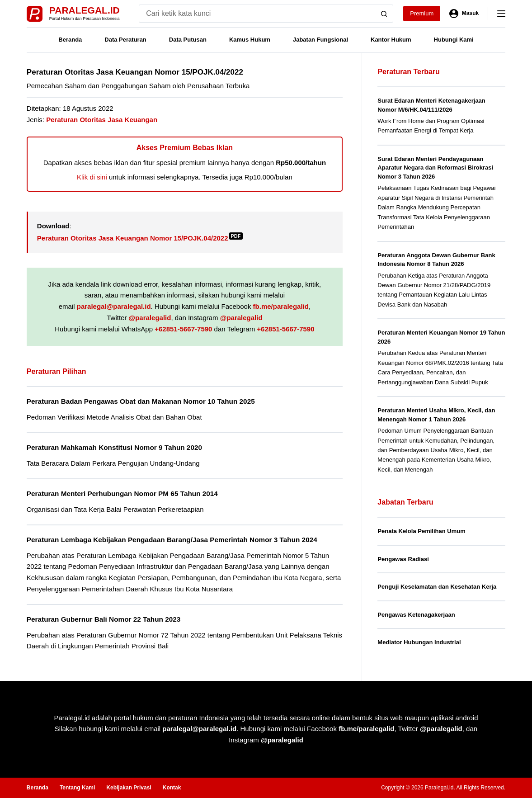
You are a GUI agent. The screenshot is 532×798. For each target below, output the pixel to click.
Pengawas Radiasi (403, 559)
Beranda (70, 40)
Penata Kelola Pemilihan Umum (421, 531)
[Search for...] (257, 14)
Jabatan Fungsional (320, 40)
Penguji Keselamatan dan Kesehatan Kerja (437, 587)
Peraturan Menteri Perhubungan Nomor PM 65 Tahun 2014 (122, 493)
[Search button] (384, 14)
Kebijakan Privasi (129, 788)
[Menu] (501, 14)
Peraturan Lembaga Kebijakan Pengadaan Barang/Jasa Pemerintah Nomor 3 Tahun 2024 (172, 540)
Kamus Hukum (250, 40)
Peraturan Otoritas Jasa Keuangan (102, 120)
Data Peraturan (125, 40)
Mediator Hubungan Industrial (419, 642)
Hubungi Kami (454, 40)
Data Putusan (188, 40)
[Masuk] (464, 14)
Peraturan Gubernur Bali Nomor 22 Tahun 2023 (104, 619)
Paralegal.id (85, 10)
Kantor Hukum (391, 40)
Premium (422, 13)
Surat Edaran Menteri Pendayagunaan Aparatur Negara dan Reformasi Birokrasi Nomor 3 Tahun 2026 (435, 168)
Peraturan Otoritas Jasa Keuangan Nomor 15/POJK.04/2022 (140, 238)
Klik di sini (92, 177)
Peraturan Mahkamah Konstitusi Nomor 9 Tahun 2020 (114, 447)
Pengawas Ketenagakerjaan (416, 615)
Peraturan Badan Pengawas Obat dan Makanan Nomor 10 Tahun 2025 (141, 401)
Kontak (172, 788)
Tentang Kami (77, 788)
